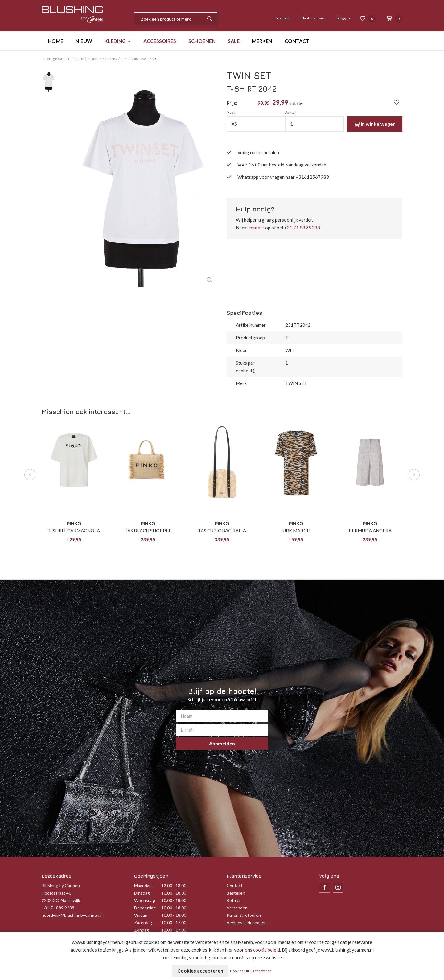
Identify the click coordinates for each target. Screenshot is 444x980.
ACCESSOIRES (160, 41)
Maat (231, 112)
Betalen (234, 900)
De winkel (283, 18)
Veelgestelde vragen (247, 923)
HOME (55, 41)
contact (256, 228)
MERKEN (262, 41)
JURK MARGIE (296, 531)
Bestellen (236, 893)
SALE (234, 41)
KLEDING (115, 41)
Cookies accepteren (200, 971)
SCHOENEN (202, 41)
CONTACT (297, 41)
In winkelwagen (375, 124)
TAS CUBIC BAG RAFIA (222, 531)
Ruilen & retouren (244, 915)
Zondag (142, 930)
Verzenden (237, 908)
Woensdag (145, 900)
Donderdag (145, 908)
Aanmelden (222, 743)
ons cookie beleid (262, 950)
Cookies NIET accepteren (251, 971)
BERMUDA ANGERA (370, 531)
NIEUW (84, 41)
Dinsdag (142, 893)
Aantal (290, 112)
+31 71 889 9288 (302, 228)
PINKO (74, 523)
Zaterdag (143, 923)
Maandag (143, 886)
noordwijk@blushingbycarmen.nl (73, 915)
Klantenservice (313, 18)
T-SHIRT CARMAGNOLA (74, 531)
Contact (235, 886)
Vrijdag (141, 915)
